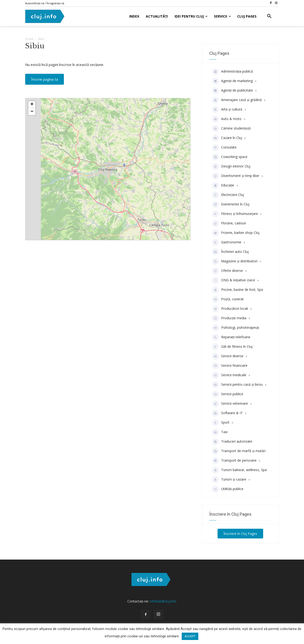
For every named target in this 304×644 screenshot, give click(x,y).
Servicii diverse (228, 356)
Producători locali (230, 309)
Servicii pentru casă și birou (237, 385)
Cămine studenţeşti (231, 129)
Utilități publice (228, 489)
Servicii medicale (229, 375)
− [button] (32, 112)
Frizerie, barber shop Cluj (236, 233)
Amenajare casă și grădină (237, 100)
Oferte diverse (228, 271)
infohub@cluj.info (163, 601)
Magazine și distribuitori (235, 261)
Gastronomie (227, 242)
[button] (269, 16)
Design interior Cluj (231, 167)
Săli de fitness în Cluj (232, 347)
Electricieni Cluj (228, 195)
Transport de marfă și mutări (239, 451)
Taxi (220, 432)
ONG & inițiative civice (234, 280)
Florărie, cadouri (229, 223)
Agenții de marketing (232, 81)
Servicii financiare (230, 366)
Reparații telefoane (231, 337)
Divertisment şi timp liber (236, 176)
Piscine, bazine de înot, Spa (237, 290)
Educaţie (223, 185)
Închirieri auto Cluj (230, 252)
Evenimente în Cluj (231, 204)
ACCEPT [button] (190, 636)
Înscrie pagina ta (45, 79)
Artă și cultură (227, 110)
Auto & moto (227, 119)
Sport (221, 423)
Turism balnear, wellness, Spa (239, 470)
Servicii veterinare (230, 404)
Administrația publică (233, 72)
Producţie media (229, 318)
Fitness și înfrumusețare (235, 214)
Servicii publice (228, 394)
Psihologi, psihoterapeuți (236, 328)
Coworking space (230, 157)
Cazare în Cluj (227, 138)
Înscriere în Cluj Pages (240, 534)
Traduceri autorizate (232, 442)
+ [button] (32, 105)
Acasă (29, 39)
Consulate (224, 148)
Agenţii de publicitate (233, 91)
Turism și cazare (229, 480)
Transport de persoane (234, 461)
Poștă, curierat (228, 299)
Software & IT (227, 413)
